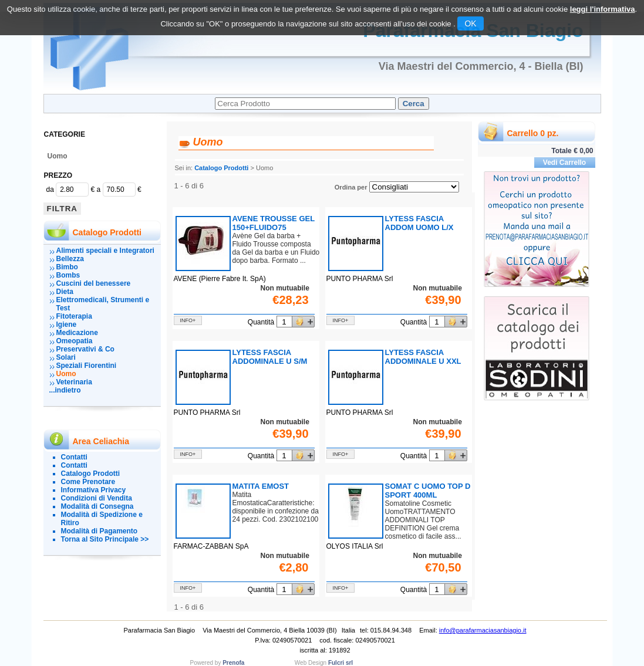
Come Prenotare (88, 482)
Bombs (68, 275)
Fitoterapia (74, 316)
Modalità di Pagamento (100, 531)
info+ (188, 320)
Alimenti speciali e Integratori (105, 251)
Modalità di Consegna (97, 506)
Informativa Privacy (94, 490)
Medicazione (77, 333)
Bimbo (67, 267)
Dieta (65, 292)
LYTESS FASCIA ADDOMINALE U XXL (423, 357)
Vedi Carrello (564, 163)
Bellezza (70, 259)
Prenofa (233, 663)
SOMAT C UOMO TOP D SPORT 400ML (428, 491)
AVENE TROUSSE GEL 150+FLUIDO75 (274, 223)
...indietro (65, 390)
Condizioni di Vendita (97, 498)
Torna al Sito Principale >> (105, 539)
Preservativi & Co (85, 349)
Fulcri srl (340, 663)
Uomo (58, 156)
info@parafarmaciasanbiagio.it (483, 630)
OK (470, 23)
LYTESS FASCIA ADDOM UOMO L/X (419, 223)
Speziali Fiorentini (87, 366)
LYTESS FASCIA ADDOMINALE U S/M (270, 357)
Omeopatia (75, 341)
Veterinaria (74, 382)
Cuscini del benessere (94, 283)
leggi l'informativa (603, 9)
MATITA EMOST (261, 486)
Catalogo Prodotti (91, 474)
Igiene (67, 324)
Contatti (74, 457)
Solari (66, 357)
